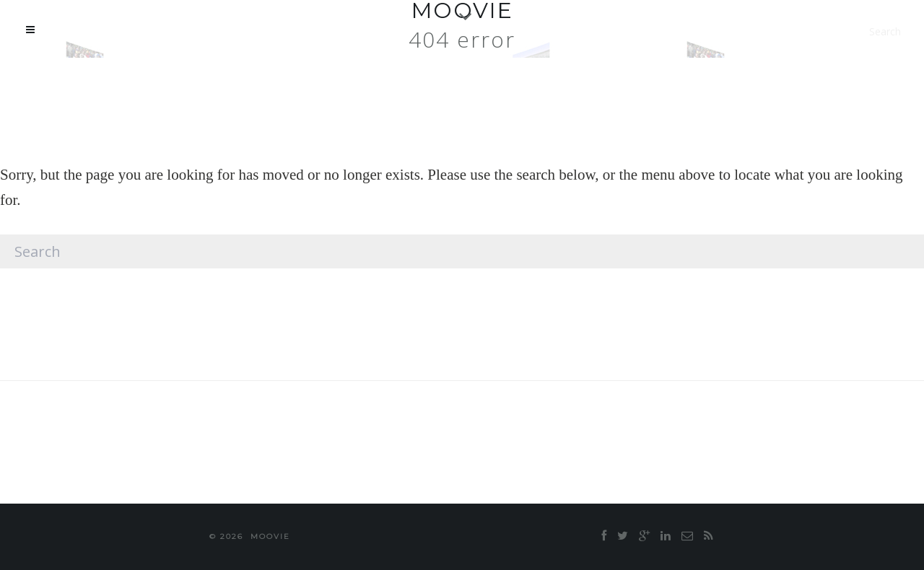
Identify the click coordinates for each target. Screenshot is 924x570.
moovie (270, 536)
